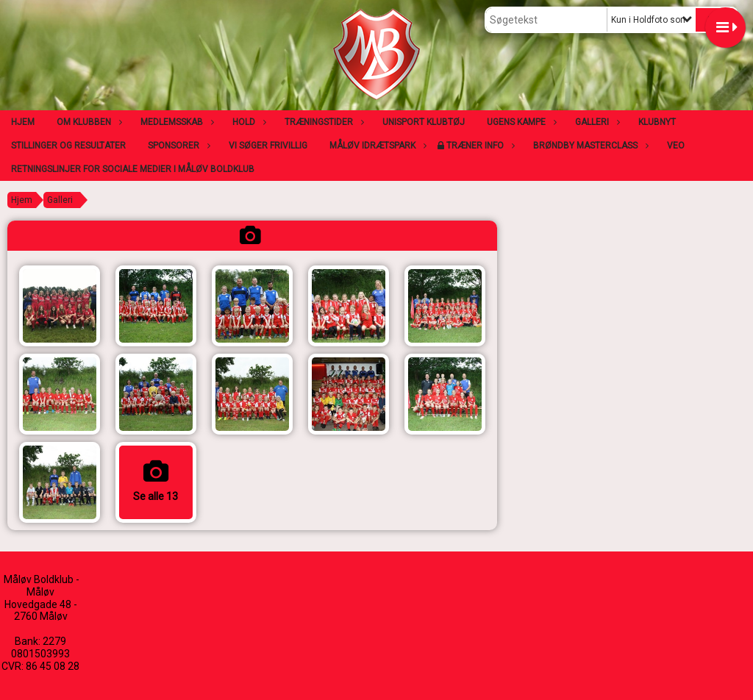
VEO (676, 146)
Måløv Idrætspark (376, 146)
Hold (247, 122)
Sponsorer (177, 146)
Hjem (23, 122)
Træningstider (322, 122)
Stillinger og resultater (68, 146)
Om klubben (88, 122)
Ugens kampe (520, 122)
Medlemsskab (175, 122)
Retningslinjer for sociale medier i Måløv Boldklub (133, 169)
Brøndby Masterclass (589, 146)
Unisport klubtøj (424, 122)
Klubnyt (657, 122)
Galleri (596, 122)
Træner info (479, 146)
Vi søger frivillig (268, 146)
